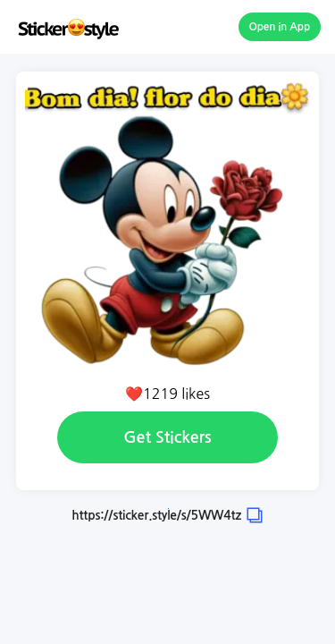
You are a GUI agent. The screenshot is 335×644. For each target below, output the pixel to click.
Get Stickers (167, 437)
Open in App (280, 27)
